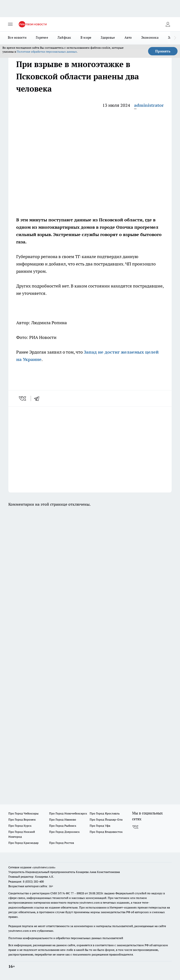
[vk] (23, 398)
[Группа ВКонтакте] (135, 827)
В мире (86, 37)
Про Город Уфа (100, 826)
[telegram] (38, 398)
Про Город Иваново (63, 819)
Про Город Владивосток (106, 832)
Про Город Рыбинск (63, 826)
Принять (163, 51)
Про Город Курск (20, 826)
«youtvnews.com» (44, 867)
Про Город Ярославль (105, 813)
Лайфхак (64, 37)
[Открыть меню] (10, 24)
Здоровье (108, 37)
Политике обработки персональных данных (47, 52)
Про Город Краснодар (23, 843)
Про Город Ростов (62, 843)
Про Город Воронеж (22, 819)
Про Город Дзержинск (64, 832)
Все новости (17, 37)
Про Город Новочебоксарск (68, 813)
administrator (149, 105)
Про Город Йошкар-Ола (106, 819)
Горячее (42, 37)
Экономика (150, 37)
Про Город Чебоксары (23, 813)
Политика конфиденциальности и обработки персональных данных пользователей (66, 938)
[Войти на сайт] (168, 24)
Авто (128, 37)
